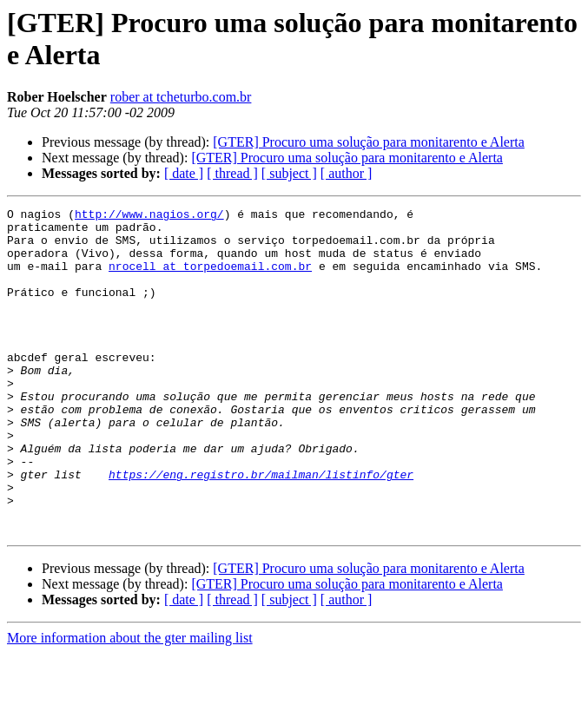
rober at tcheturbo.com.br (181, 97)
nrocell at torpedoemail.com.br (210, 279)
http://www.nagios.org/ (149, 216)
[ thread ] (232, 173)
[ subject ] (289, 173)
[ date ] (184, 173)
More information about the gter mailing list (130, 703)
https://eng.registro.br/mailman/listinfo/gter (261, 529)
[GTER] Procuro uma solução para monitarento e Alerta (369, 142)
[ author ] (347, 173)
